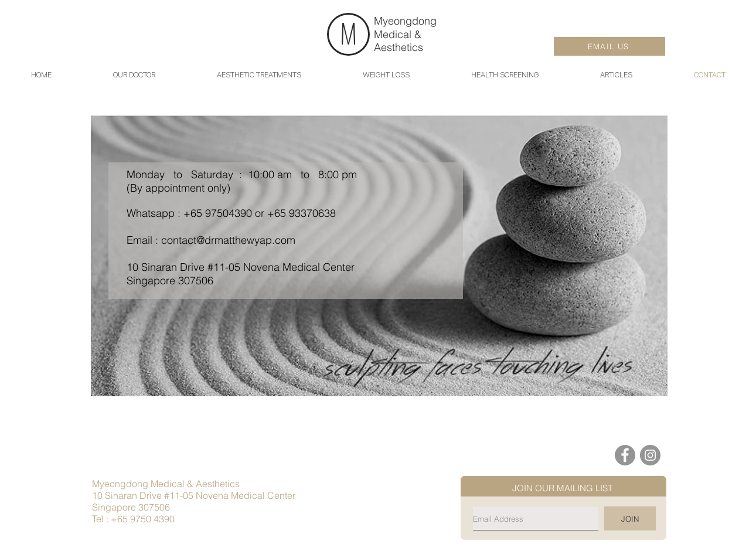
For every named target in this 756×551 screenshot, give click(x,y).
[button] (616, 75)
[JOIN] (630, 518)
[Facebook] (625, 455)
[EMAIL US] (609, 46)
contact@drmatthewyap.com (228, 240)
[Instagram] (650, 455)
